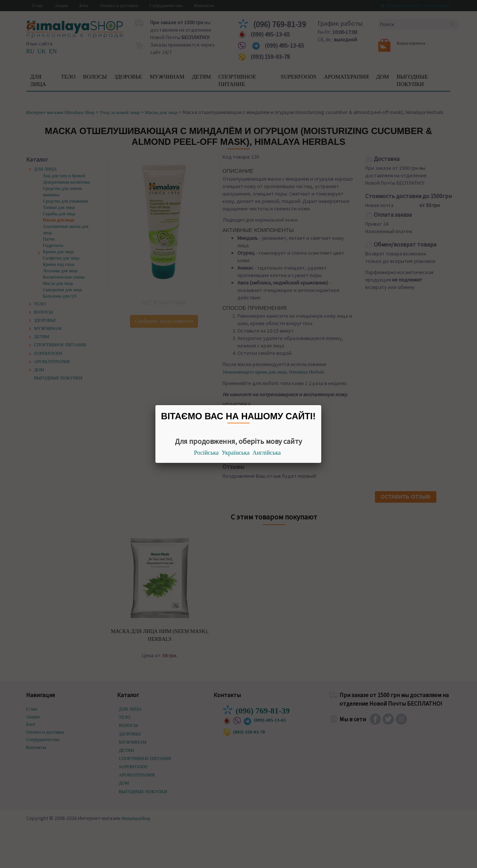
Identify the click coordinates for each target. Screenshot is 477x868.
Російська (206, 453)
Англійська (267, 453)
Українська (236, 453)
